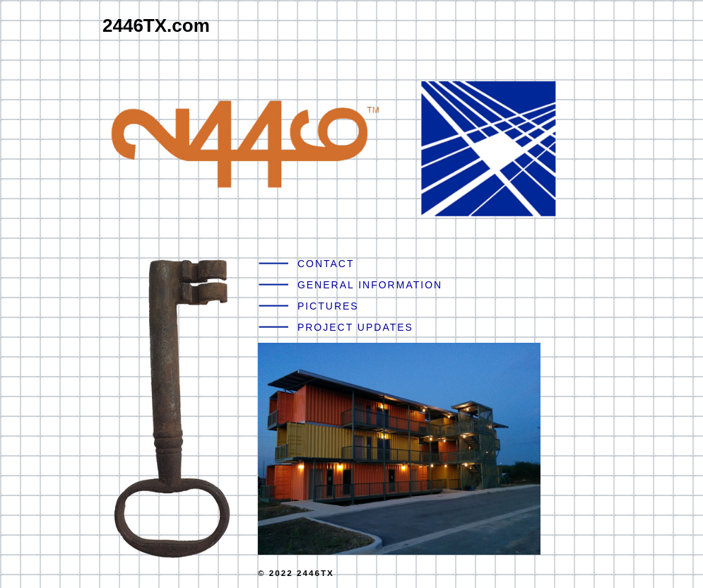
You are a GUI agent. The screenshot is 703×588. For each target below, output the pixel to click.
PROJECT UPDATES (355, 327)
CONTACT (326, 264)
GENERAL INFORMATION (370, 285)
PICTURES (328, 306)
